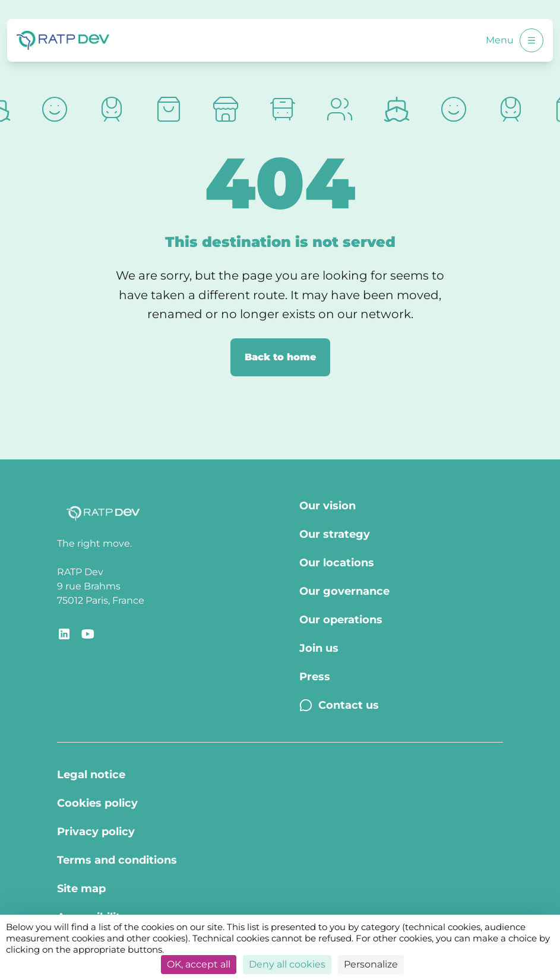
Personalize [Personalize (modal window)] (371, 964)
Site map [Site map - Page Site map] (81, 889)
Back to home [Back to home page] (280, 357)
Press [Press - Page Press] (315, 677)
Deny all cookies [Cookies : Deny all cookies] (287, 964)
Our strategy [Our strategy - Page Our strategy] (335, 534)
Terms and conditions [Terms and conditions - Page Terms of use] (117, 860)
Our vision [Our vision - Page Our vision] (328, 506)
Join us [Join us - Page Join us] (319, 648)
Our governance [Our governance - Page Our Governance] (344, 591)
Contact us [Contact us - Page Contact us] (339, 705)
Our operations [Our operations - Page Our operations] (341, 620)
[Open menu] (531, 40)
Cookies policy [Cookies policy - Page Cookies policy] (97, 803)
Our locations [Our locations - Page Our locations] (337, 563)
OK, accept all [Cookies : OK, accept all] (199, 964)
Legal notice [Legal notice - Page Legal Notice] (91, 775)
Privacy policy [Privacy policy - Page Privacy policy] (96, 832)
